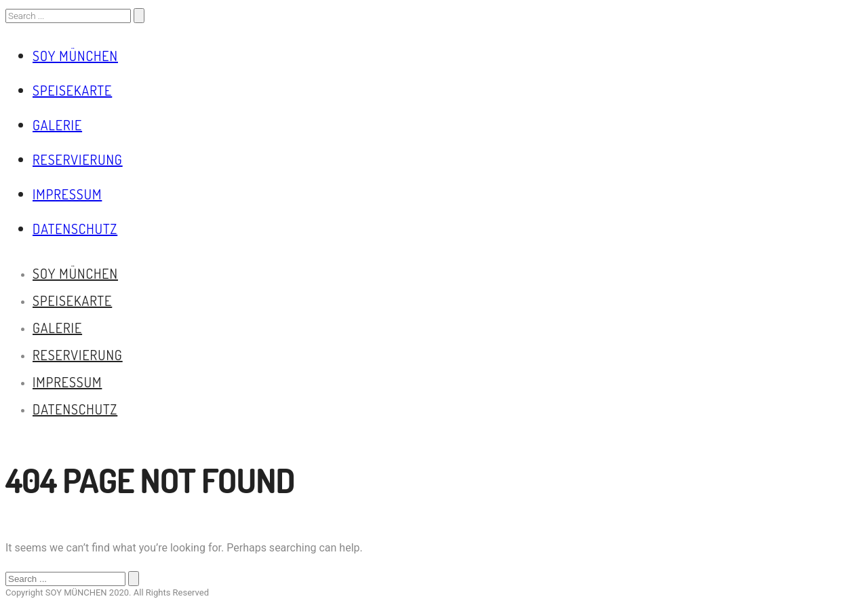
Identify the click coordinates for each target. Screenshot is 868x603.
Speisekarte (72, 90)
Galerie (57, 125)
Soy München (75, 56)
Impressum (67, 194)
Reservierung (78, 159)
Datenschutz (75, 229)
